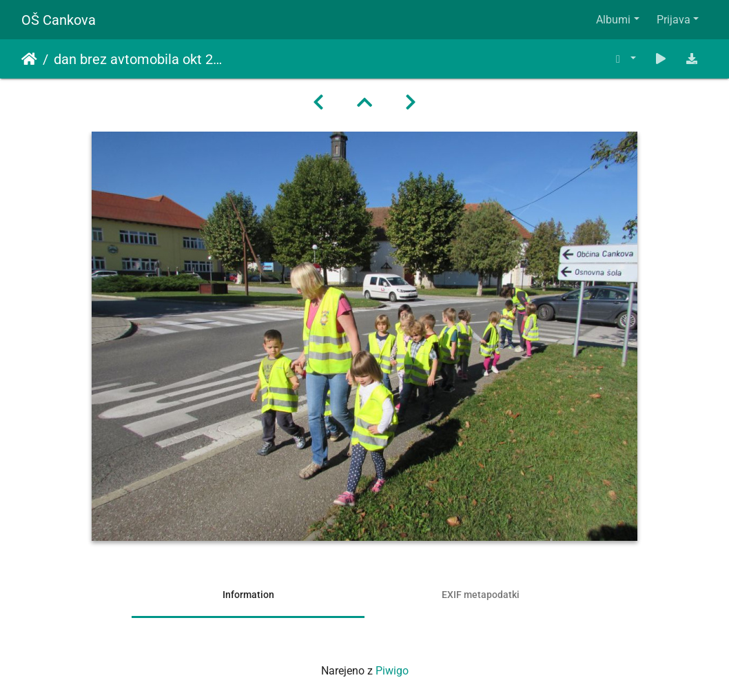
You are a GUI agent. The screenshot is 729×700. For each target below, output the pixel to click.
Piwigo (392, 671)
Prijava (674, 20)
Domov (29, 59)
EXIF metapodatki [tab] (481, 595)
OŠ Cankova (59, 20)
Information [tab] (248, 595)
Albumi (613, 20)
